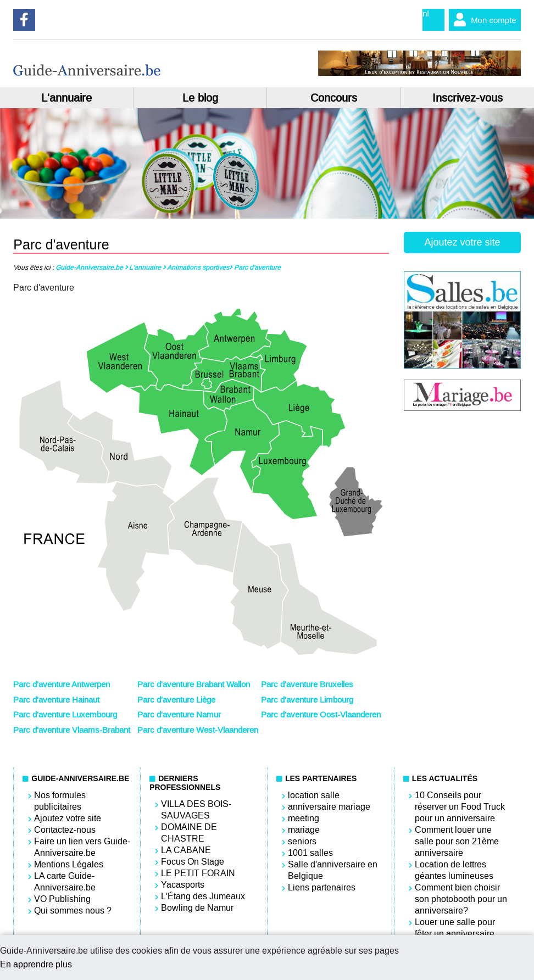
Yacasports (183, 885)
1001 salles (310, 853)
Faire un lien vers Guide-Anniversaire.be (82, 847)
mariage (304, 830)
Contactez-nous (65, 830)
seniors (302, 841)
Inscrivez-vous (468, 98)
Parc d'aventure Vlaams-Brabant (72, 730)
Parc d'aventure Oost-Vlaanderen (321, 715)
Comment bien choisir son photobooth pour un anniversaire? (461, 899)
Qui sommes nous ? (73, 911)
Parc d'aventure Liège (176, 700)
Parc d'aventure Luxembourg (65, 715)
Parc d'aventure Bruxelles (307, 684)
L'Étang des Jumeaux (203, 896)
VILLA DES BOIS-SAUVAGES (196, 810)
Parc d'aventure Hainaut (56, 700)
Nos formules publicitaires (60, 801)
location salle (314, 795)
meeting (304, 818)
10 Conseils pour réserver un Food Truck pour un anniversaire (460, 807)
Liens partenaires (322, 887)
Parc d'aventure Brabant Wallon (194, 684)
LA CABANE (186, 850)
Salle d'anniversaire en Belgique (333, 870)
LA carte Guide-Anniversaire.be (65, 882)
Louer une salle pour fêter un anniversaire (455, 928)
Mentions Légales (69, 864)
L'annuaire (66, 98)
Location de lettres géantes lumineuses (454, 870)
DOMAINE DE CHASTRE (189, 833)
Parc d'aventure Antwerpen (62, 684)
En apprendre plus (36, 964)
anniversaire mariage (329, 807)
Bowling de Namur (197, 908)
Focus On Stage (193, 862)
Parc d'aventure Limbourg (307, 700)
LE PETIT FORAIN (198, 873)
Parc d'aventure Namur (179, 715)
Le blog (200, 98)
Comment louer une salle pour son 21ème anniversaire (457, 841)
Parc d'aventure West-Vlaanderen (198, 730)
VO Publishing (62, 899)
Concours (334, 98)
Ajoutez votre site (462, 242)
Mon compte (483, 20)
